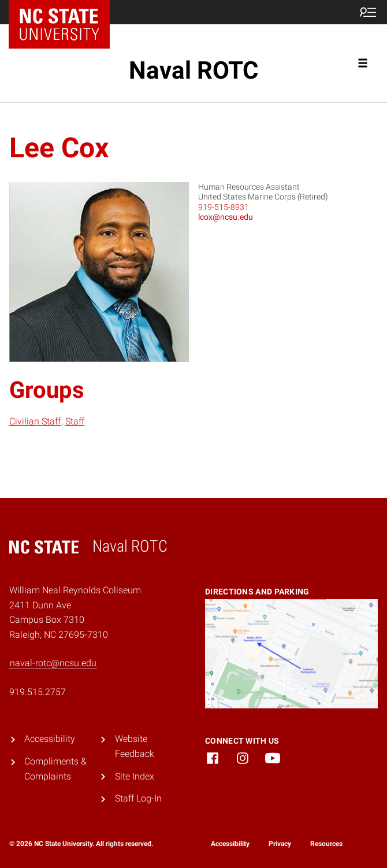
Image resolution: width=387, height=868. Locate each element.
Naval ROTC (193, 70)
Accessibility (50, 739)
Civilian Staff (35, 421)
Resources (326, 844)
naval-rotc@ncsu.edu (53, 663)
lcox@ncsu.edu (226, 217)
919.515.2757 (38, 692)
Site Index (135, 776)
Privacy (280, 844)
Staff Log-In (138, 798)
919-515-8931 (224, 207)
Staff (75, 421)
